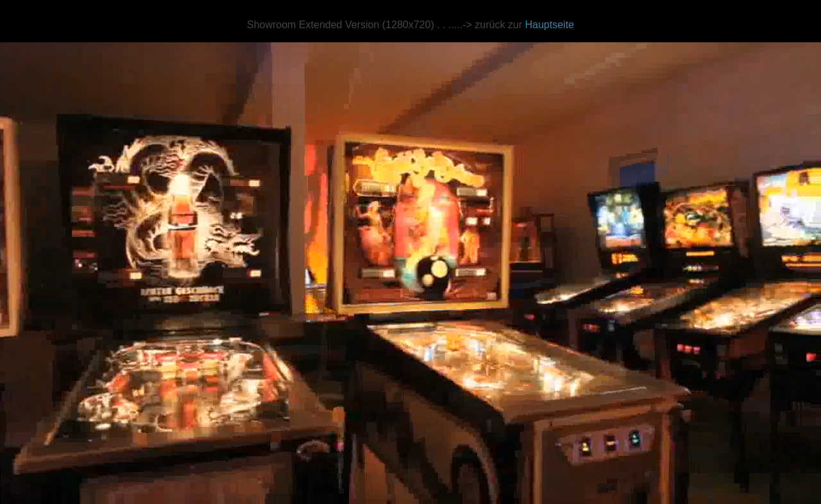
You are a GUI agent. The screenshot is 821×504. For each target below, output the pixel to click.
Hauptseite (550, 25)
